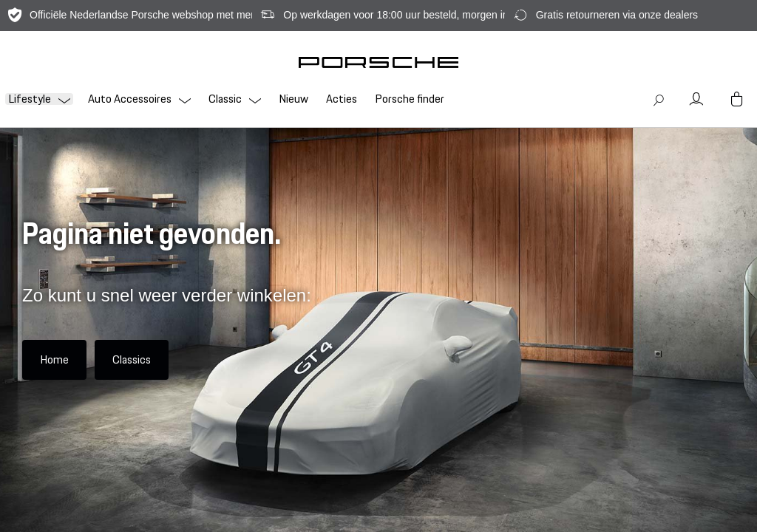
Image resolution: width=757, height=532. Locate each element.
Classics (132, 359)
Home (54, 359)
